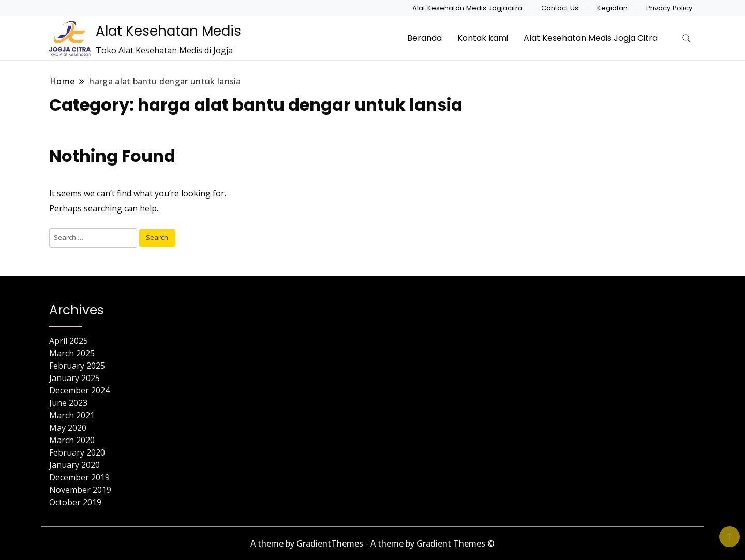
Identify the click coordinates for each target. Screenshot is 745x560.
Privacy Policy (669, 8)
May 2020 (68, 428)
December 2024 (79, 390)
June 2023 (68, 403)
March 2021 (72, 415)
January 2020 (74, 465)
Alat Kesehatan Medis (168, 31)
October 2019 (75, 502)
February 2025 (77, 366)
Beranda (424, 38)
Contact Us (560, 8)
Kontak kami (483, 38)
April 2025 (69, 341)
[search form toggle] (687, 39)
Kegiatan (612, 8)
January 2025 (74, 378)
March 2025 (72, 353)
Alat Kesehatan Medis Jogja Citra (591, 38)
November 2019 (80, 490)
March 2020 (72, 440)
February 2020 (77, 452)
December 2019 (79, 477)
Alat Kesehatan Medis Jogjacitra (467, 8)
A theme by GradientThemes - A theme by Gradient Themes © (373, 543)
